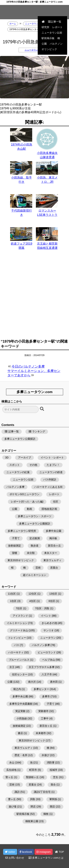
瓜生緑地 (11, 770)
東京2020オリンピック (21, 560)
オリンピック (49, 49)
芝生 (56, 777)
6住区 (52, 601)
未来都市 (41, 733)
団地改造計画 (49, 509)
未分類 (31, 553)
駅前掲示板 (48, 38)
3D (7, 457)
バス (17, 645)
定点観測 (35, 538)
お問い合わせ (15, 858)
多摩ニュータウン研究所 (22, 531)
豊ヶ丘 (12, 799)
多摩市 (46, 696)
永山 (12, 762)
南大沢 (32, 682)
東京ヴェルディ (52, 560)
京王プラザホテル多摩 (42, 667)
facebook (26, 852)
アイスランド (20, 616)
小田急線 (22, 718)
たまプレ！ (53, 465)
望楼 (15, 553)
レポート (57, 27)
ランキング (37, 431)
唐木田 (54, 682)
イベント (46, 616)
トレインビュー (17, 638)
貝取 (33, 799)
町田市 (33, 770)
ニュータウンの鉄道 (35, 50)
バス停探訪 (50, 480)
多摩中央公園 (54, 531)
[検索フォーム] (21, 409)
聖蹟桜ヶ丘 (32, 777)
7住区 (19, 608)
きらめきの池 (49, 623)
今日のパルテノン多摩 (28, 366)
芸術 (38, 568)
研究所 (45, 27)
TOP (59, 852)
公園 (44, 44)
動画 (29, 509)
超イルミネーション (35, 575)
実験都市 (43, 711)
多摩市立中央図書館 (21, 704)
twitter (10, 852)
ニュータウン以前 (52, 33)
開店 (52, 807)
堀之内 (17, 689)
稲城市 (54, 770)
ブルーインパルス (19, 660)
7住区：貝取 (42, 608)
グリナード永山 (19, 630)
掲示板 (53, 538)
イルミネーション (17, 623)
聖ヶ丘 (9, 777)
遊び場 (13, 807)
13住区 (53, 594)
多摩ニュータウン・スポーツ (35, 516)
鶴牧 (46, 814)
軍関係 (53, 799)
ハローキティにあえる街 (48, 487)
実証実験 (20, 711)
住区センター (20, 674)
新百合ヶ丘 (54, 546)
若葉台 (54, 568)
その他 (33, 465)
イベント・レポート (52, 457)
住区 (56, 502)
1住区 (13, 601)
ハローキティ (16, 652)
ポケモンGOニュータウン (24, 494)
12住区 (33, 594)
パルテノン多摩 (15, 487)
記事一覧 (54, 22)
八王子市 (47, 674)
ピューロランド (47, 652)
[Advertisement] (34, 296)
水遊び (45, 755)
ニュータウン (48, 638)
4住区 (33, 601)
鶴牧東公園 (32, 821)
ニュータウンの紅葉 (18, 472)
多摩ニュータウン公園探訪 (20, 439)
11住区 (12, 594)
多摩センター (41, 689)
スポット (15, 465)
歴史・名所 (21, 755)
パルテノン (56, 44)
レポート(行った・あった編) (27, 502)
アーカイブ (24, 457)
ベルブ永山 (49, 660)
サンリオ (49, 630)
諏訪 (17, 792)
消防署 (51, 762)
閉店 (33, 807)
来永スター (51, 553)
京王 (12, 667)
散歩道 (35, 546)
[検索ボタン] (42, 409)
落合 (53, 785)
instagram (44, 852)
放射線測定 (15, 546)
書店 (20, 733)
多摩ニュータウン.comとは (46, 858)
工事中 (45, 718)
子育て (16, 538)
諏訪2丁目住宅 (42, 792)
